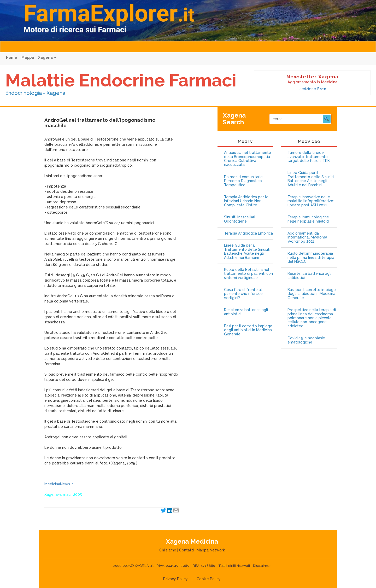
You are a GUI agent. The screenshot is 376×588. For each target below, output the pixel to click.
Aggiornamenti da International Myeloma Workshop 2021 (307, 237)
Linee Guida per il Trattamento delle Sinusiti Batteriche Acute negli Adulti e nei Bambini (247, 251)
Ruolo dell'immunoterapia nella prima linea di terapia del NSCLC (311, 258)
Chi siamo (168, 550)
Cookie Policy (209, 579)
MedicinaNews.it (59, 484)
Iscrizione (312, 89)
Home (12, 57)
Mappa (28, 57)
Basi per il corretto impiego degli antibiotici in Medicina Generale (248, 330)
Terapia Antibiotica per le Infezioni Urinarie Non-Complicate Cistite (246, 201)
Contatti (186, 550)
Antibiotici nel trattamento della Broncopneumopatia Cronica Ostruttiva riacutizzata (248, 159)
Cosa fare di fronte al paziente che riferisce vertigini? (243, 294)
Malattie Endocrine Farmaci (121, 80)
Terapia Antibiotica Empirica (248, 233)
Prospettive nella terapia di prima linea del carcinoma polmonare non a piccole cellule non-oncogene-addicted (312, 318)
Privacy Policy (175, 579)
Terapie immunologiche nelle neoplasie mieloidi (309, 219)
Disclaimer (262, 566)
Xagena (47, 57)
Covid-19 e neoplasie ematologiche (306, 340)
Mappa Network (211, 550)
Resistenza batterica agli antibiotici (246, 312)
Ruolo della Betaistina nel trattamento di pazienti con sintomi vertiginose (248, 274)
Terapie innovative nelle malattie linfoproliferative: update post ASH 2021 (311, 201)
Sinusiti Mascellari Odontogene (240, 219)
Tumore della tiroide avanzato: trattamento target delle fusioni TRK (309, 157)
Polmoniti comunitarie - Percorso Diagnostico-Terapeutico (245, 181)
